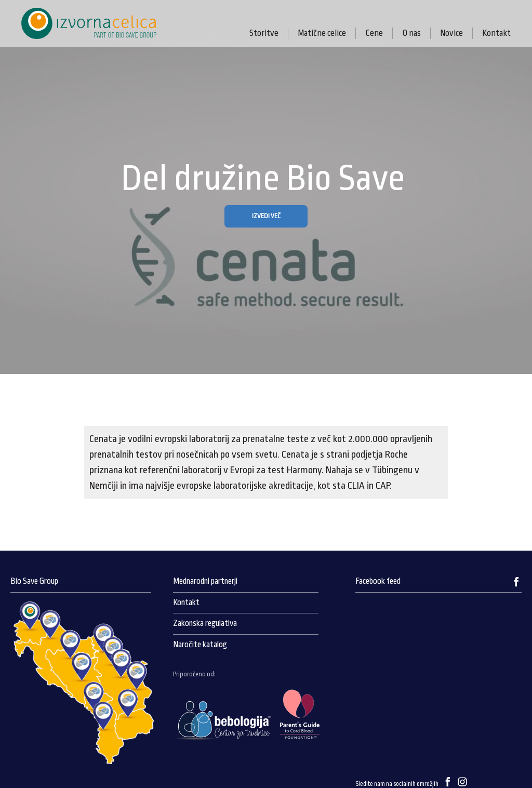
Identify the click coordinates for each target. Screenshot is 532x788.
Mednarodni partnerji (205, 581)
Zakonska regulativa (205, 623)
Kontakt (496, 33)
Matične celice (322, 33)
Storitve (264, 33)
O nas (411, 33)
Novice (451, 33)
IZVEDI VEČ (266, 216)
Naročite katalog (200, 645)
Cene (374, 33)
